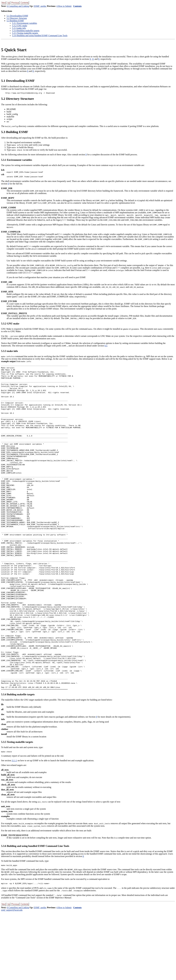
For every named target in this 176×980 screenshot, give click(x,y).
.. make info (19, 28)
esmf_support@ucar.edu (12, 978)
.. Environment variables (25, 23)
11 (93, 59)
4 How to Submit (64, 6)
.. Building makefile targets (26, 31)
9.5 (106, 347)
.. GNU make (20, 26)
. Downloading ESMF (17, 16)
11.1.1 (14, 827)
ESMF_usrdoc (40, 6)
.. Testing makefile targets (25, 33)
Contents (77, 6)
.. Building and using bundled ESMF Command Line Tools (40, 36)
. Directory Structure (17, 18)
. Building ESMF (15, 21)
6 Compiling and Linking (18, 6)
